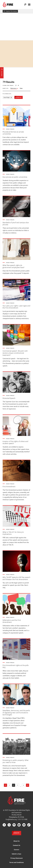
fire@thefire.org (11, 819)
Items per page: (8, 85)
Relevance (14, 88)
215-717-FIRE (23, 819)
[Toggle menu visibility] (29, 4)
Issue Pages (8, 97)
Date (21, 88)
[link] (8, 4)
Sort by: (6, 88)
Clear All (19, 97)
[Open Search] (25, 5)
